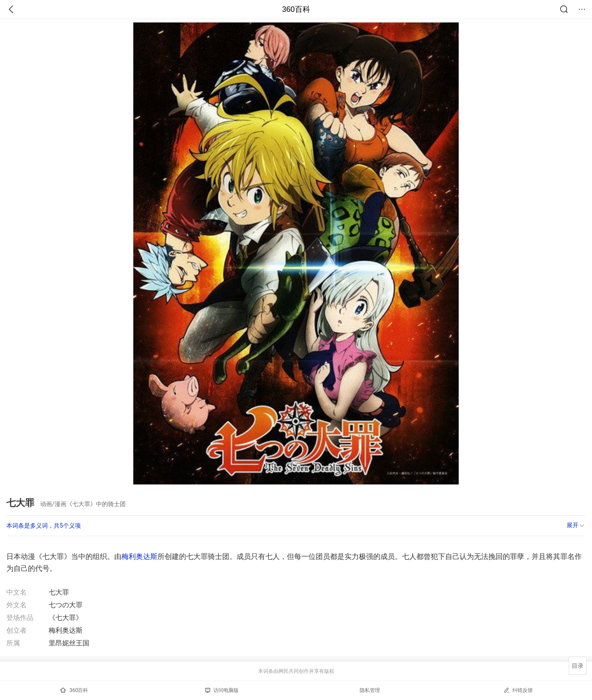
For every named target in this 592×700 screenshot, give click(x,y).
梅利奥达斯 (139, 556)
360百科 (296, 9)
